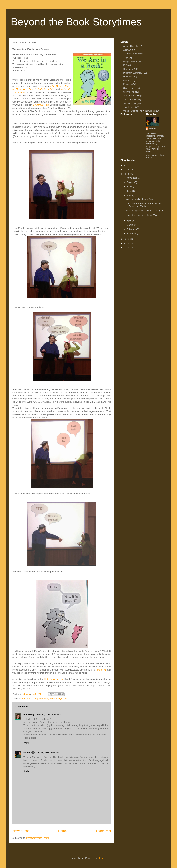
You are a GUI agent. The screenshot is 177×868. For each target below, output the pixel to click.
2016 (127, 165)
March (130, 225)
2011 (127, 248)
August (131, 182)
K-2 (31, 699)
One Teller (128, 69)
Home (62, 831)
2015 (127, 170)
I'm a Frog (28, 89)
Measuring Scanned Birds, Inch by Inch (146, 210)
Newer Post (21, 831)
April (129, 220)
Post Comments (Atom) (38, 838)
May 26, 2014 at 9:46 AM (49, 715)
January (131, 233)
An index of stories (132, 54)
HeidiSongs (30, 715)
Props (126, 80)
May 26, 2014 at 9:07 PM (48, 753)
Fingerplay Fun (41, 105)
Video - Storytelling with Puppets (139, 111)
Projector (38, 699)
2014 (127, 174)
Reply (26, 742)
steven (27, 753)
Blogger (102, 858)
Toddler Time (130, 103)
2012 (127, 243)
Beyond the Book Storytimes (76, 22)
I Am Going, (56, 86)
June (129, 191)
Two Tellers (129, 107)
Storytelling (62, 699)
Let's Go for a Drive (45, 89)
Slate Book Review (53, 679)
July (129, 187)
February (132, 229)
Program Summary (133, 73)
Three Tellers (130, 100)
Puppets (127, 84)
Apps (126, 58)
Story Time (49, 699)
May (129, 195)
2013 (127, 239)
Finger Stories (130, 61)
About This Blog (131, 46)
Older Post (104, 831)
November (132, 178)
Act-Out (24, 699)
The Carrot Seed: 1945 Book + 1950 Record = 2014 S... (144, 205)
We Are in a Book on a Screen (141, 199)
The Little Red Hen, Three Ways (142, 215)
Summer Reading (132, 96)
